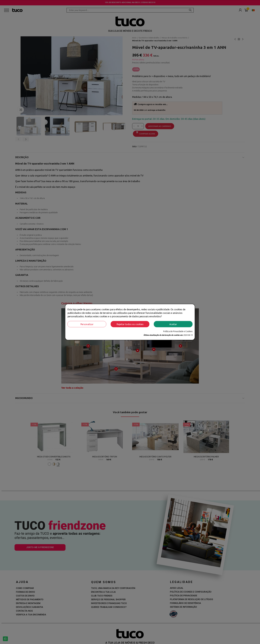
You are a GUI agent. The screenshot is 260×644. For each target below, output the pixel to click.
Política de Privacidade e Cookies (178, 331)
